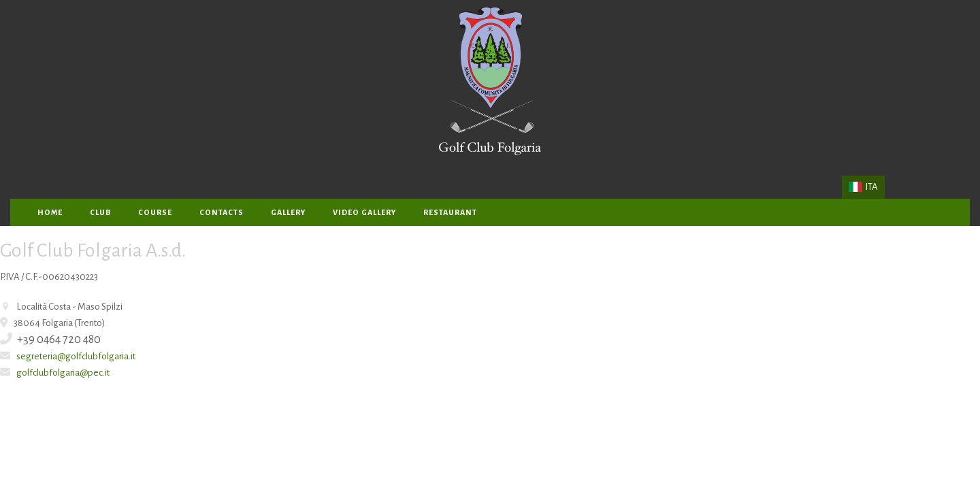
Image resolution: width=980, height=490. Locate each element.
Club (100, 212)
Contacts (222, 212)
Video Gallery (364, 212)
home (50, 212)
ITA (863, 187)
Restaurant (450, 212)
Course (155, 212)
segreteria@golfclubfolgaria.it (76, 356)
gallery (288, 212)
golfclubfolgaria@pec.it (63, 373)
